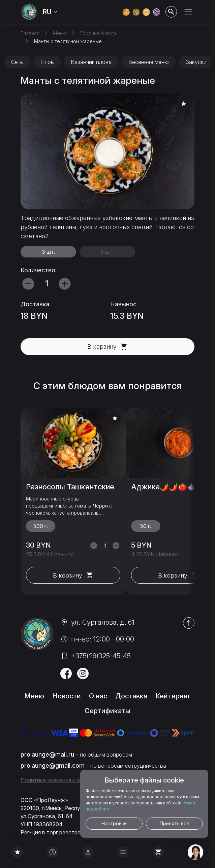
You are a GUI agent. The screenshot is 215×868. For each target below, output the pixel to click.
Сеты (17, 62)
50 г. (146, 526)
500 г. (41, 526)
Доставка (131, 696)
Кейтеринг (173, 696)
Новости (67, 696)
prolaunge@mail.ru (47, 754)
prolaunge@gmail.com (53, 766)
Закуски (196, 62)
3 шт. (49, 252)
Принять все (175, 823)
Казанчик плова (91, 62)
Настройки (114, 823)
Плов (47, 62)
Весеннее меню (149, 62)
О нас (98, 696)
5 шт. (107, 252)
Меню (34, 696)
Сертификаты (107, 711)
